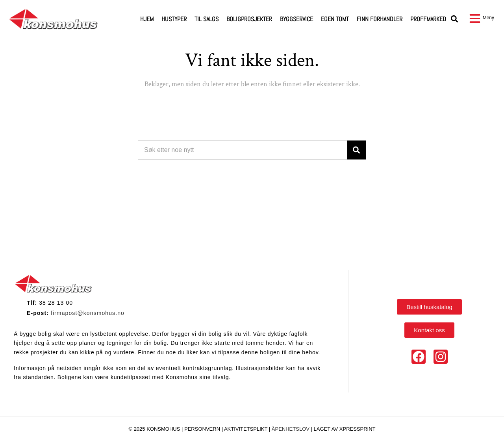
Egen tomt (335, 19)
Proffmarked (428, 19)
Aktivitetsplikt (246, 429)
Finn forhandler (380, 19)
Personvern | (204, 429)
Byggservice (296, 19)
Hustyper (174, 19)
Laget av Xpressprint (345, 429)
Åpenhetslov (291, 429)
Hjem (147, 19)
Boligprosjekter (249, 19)
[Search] (356, 150)
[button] (455, 19)
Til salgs (207, 19)
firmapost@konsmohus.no (88, 313)
